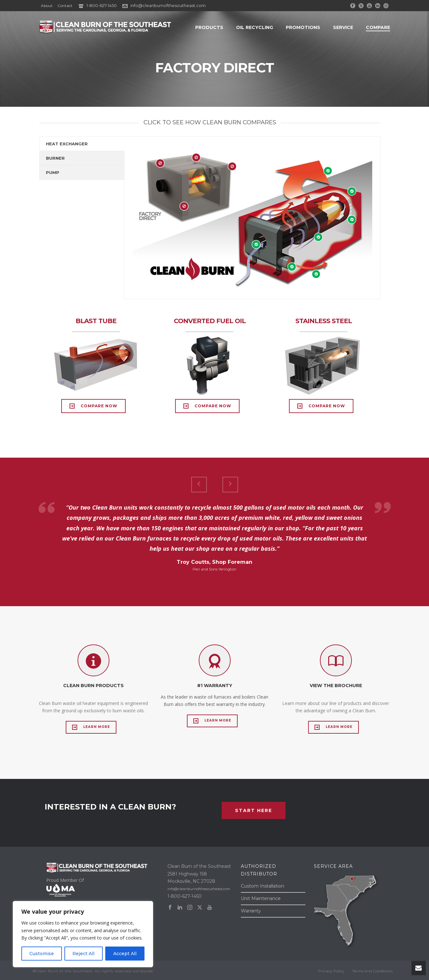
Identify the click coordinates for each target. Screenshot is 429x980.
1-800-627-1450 (102, 5)
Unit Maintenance (261, 898)
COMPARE (378, 27)
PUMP (53, 172)
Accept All (125, 954)
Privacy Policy (331, 971)
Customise (42, 954)
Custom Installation (263, 886)
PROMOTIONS (303, 27)
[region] (83, 934)
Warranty (251, 911)
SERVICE (343, 27)
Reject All (83, 954)
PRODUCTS (209, 27)
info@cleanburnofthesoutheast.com (168, 5)
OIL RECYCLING (255, 27)
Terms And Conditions (372, 971)
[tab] (82, 144)
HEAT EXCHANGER (67, 144)
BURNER (55, 158)
